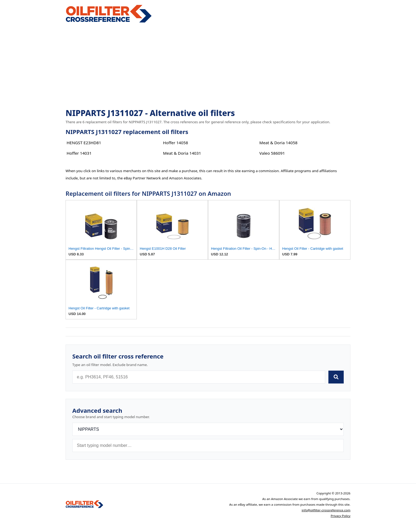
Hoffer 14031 (79, 153)
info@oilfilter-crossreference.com (326, 510)
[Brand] (208, 429)
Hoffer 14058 (175, 143)
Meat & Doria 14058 (278, 143)
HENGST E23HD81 (84, 143)
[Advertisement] (208, 66)
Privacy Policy (340, 516)
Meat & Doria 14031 (182, 153)
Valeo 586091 (272, 153)
